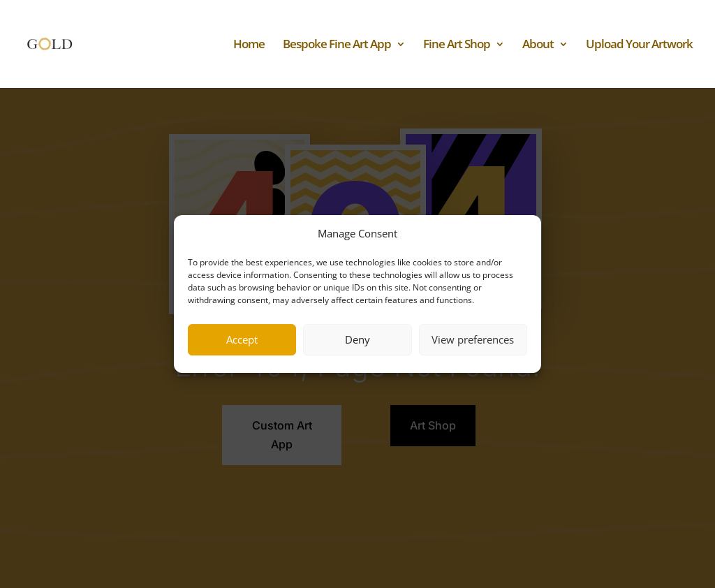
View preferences (473, 339)
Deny (357, 339)
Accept (242, 339)
